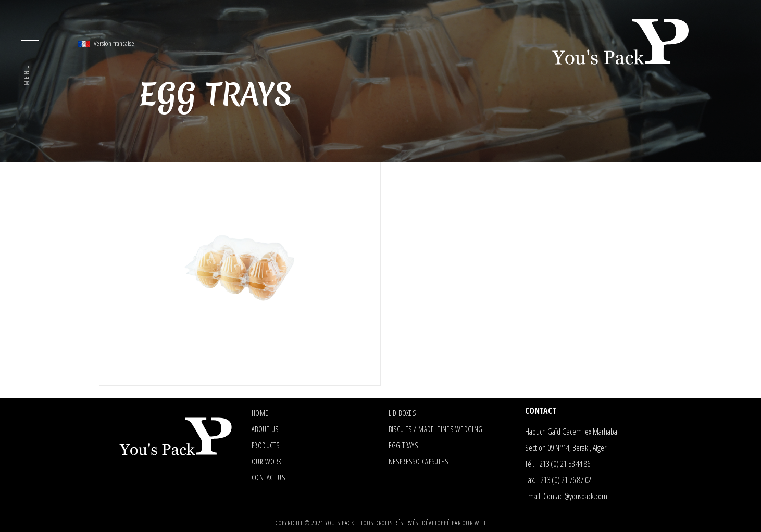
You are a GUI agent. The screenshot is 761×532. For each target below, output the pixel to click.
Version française (106, 43)
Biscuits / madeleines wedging (436, 429)
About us (265, 429)
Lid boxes (402, 413)
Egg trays (403, 445)
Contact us (268, 478)
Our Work (266, 461)
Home (260, 413)
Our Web (474, 523)
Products (265, 445)
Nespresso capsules (419, 461)
